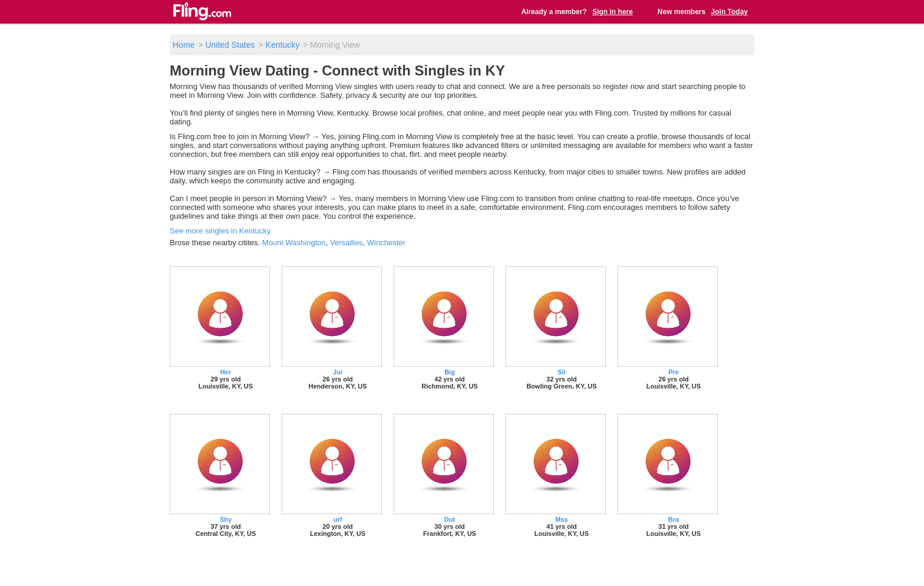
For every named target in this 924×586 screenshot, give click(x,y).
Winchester (386, 243)
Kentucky (283, 45)
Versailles (346, 243)
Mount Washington (294, 243)
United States (230, 45)
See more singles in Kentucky (220, 231)
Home (184, 45)
